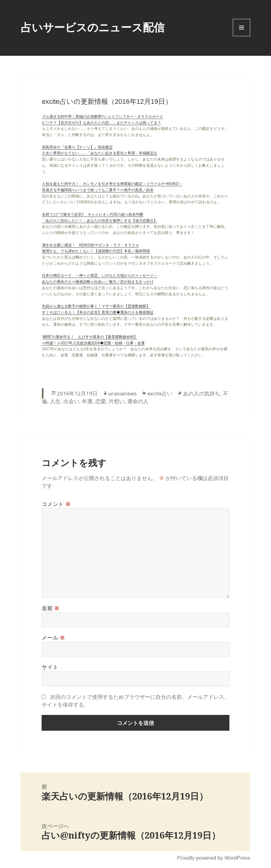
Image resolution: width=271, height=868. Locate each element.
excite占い (160, 393)
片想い (117, 401)
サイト (50, 667)
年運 (87, 401)
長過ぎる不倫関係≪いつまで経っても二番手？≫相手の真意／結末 (98, 190)
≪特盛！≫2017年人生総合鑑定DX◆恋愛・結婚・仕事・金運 (93, 343)
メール (53, 638)
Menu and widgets (242, 36)
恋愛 (101, 401)
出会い (71, 401)
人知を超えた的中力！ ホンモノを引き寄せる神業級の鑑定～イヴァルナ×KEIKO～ (112, 184)
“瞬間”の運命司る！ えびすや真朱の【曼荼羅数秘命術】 (90, 337)
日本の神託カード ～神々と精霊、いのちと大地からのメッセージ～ (100, 275)
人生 (55, 401)
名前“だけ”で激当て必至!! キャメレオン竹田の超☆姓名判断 (93, 214)
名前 (51, 608)
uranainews (122, 393)
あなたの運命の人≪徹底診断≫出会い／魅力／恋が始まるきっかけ (98, 282)
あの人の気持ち (202, 393)
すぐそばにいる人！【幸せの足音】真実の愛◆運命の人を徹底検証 (98, 312)
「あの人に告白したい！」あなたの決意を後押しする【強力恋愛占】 (100, 221)
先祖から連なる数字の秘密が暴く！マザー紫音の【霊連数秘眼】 (96, 306)
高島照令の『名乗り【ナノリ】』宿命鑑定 (77, 147)
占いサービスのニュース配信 (93, 27)
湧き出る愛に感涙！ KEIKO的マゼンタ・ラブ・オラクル (90, 245)
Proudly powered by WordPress (214, 858)
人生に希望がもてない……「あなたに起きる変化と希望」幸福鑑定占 (100, 153)
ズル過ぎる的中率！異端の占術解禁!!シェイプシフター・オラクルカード (103, 117)
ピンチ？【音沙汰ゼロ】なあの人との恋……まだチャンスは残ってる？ (102, 123)
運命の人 (138, 401)
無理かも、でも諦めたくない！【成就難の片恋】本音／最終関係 (96, 251)
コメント (56, 504)
